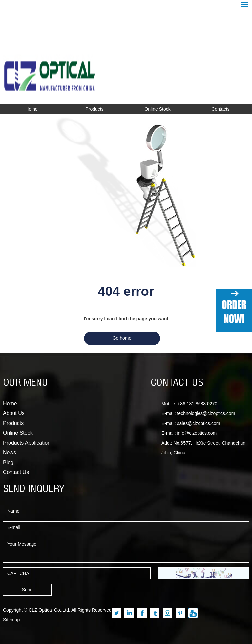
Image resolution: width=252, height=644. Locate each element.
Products (94, 109)
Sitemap (11, 620)
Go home (122, 338)
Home (31, 109)
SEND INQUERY (34, 490)
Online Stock (157, 109)
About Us (14, 413)
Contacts (220, 109)
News (10, 453)
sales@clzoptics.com (198, 423)
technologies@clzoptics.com (206, 413)
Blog (8, 462)
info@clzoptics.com (197, 433)
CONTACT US (177, 383)
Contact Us (16, 472)
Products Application (27, 443)
